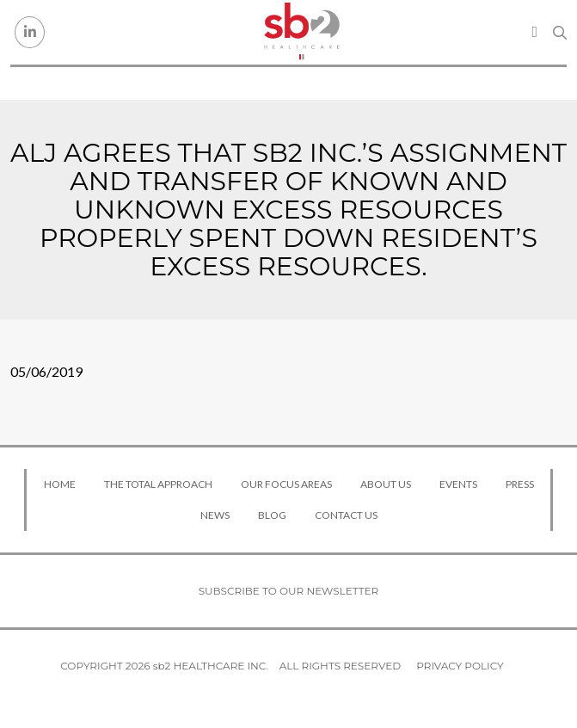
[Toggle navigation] (534, 32)
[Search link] (560, 33)
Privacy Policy (460, 666)
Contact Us (346, 515)
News (215, 515)
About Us (386, 484)
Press (520, 484)
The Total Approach (158, 484)
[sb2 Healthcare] (301, 32)
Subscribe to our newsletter (289, 591)
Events (458, 484)
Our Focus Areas (286, 484)
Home (60, 484)
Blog (272, 515)
